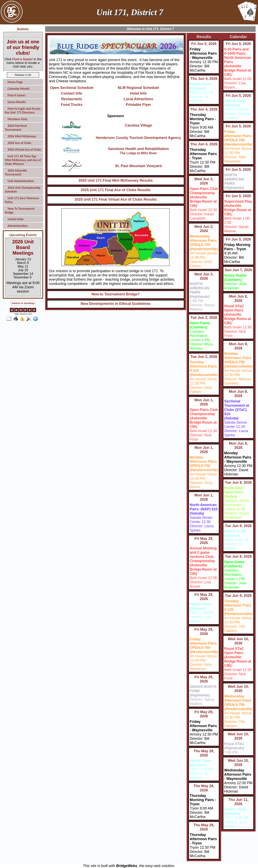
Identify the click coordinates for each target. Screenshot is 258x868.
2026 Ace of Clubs (18, 143)
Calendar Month (17, 89)
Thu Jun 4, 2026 (204, 79)
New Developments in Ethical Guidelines (116, 304)
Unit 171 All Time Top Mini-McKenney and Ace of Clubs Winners (23, 160)
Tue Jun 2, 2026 (204, 318)
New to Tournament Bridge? (116, 294)
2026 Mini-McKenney (20, 136)
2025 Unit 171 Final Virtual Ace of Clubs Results (116, 199)
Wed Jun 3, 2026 (204, 181)
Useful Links (14, 219)
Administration (16, 226)
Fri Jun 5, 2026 (204, 44)
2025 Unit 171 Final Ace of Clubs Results (115, 190)
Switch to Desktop (23, 303)
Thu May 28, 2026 (204, 753)
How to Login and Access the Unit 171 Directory (23, 110)
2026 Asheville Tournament (16, 172)
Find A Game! (15, 95)
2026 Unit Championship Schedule (23, 190)
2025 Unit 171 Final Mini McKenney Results (115, 180)
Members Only (16, 119)
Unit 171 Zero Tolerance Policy (22, 200)
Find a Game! (22, 59)
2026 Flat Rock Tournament (16, 128)
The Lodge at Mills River (138, 153)
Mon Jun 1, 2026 (204, 402)
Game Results (15, 102)
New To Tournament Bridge (20, 210)
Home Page (14, 82)
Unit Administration (19, 181)
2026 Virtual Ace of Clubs (23, 150)
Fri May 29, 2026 (204, 541)
